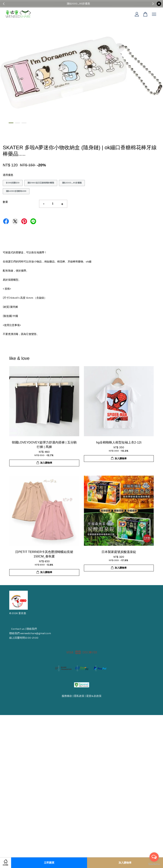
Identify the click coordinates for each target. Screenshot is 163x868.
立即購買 (49, 863)
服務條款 (67, 696)
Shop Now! (93, 4)
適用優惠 (8, 175)
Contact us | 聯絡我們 (24, 629)
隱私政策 (79, 696)
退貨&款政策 (94, 696)
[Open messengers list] (154, 857)
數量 (5, 202)
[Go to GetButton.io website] (154, 864)
